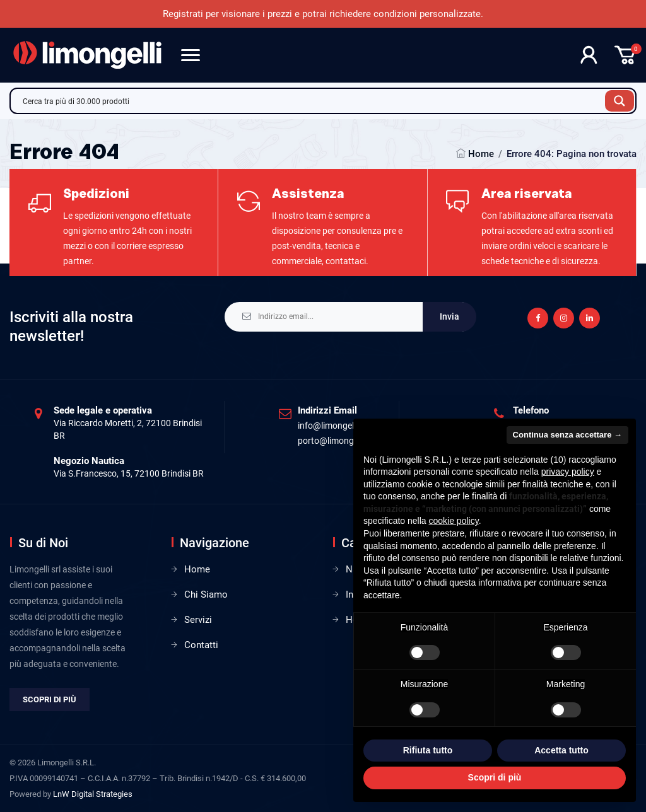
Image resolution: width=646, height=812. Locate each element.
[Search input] (311, 101)
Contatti (201, 645)
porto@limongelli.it (335, 441)
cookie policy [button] (454, 521)
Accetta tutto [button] (561, 750)
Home (481, 154)
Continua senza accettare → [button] (567, 435)
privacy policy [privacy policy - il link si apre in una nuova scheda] (568, 472)
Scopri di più (50, 699)
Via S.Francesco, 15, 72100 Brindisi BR (129, 473)
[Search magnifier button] (620, 101)
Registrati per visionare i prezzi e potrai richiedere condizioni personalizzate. (323, 14)
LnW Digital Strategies (93, 794)
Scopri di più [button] (495, 777)
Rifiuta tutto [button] (428, 750)
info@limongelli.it (332, 426)
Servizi (198, 620)
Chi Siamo (206, 594)
